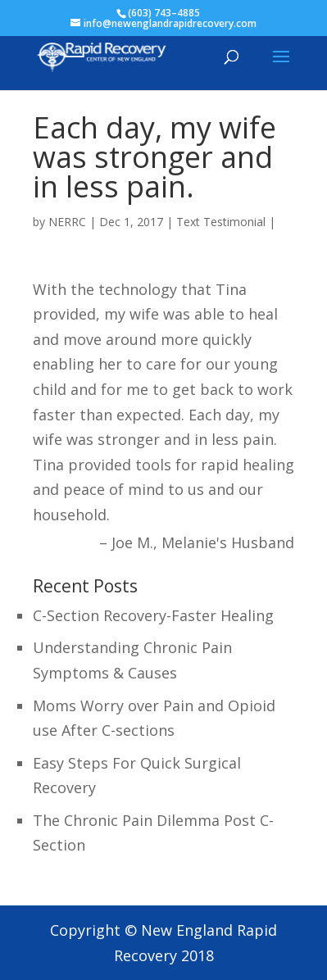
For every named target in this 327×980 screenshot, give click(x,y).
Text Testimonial (221, 222)
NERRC (67, 222)
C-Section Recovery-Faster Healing (153, 615)
